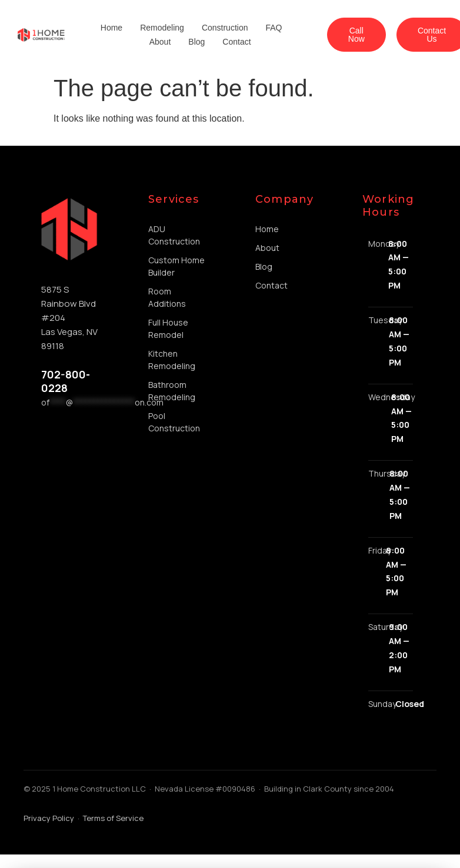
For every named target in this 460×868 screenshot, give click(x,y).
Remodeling (162, 28)
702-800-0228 (66, 381)
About (160, 42)
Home (111, 28)
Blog (196, 42)
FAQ (274, 28)
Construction (225, 28)
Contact (236, 42)
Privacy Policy (49, 818)
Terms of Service (113, 818)
